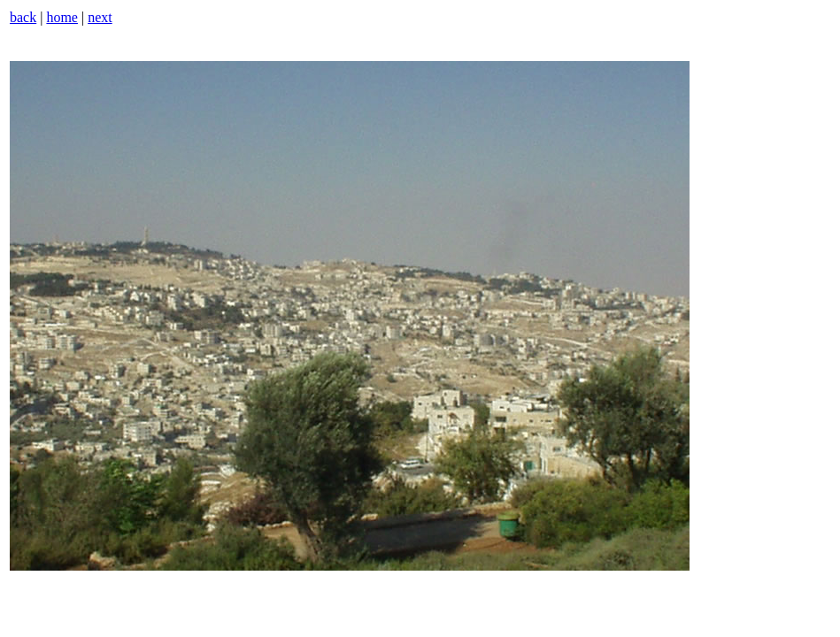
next (100, 17)
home (62, 17)
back (23, 17)
